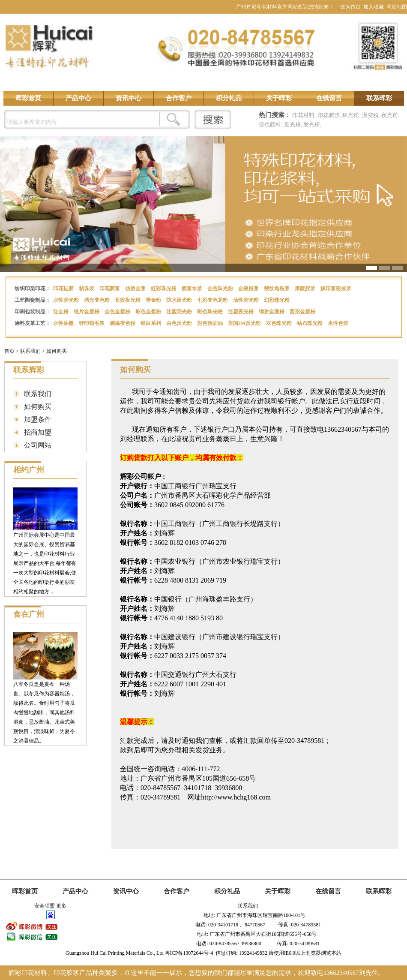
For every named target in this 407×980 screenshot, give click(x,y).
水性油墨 (64, 323)
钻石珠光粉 (310, 323)
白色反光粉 (180, 323)
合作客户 (179, 98)
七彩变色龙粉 (213, 300)
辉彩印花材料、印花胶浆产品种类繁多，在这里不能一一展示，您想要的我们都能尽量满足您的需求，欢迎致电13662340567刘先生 (193, 973)
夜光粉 (390, 115)
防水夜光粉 (180, 300)
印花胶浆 (329, 115)
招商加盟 (38, 432)
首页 (9, 351)
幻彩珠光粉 (277, 300)
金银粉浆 (249, 289)
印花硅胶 (64, 289)
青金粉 (154, 300)
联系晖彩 (379, 98)
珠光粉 (351, 115)
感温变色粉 (123, 323)
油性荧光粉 (247, 300)
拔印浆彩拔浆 (337, 289)
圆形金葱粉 (303, 312)
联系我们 (30, 351)
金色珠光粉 (221, 289)
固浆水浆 (193, 289)
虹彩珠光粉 (164, 289)
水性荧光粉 (67, 300)
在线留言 (329, 98)
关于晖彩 (279, 98)
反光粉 (292, 125)
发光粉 (312, 125)
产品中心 (78, 98)
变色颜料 (270, 125)
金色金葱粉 (118, 312)
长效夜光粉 (128, 300)
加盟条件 (38, 419)
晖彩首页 (28, 98)
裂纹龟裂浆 (277, 289)
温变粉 (370, 115)
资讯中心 (129, 98)
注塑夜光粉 (241, 312)
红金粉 (61, 312)
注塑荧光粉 (180, 312)
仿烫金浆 (136, 289)
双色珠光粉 (280, 323)
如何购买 (57, 351)
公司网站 (38, 445)
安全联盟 (45, 906)
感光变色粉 (97, 300)
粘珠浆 (87, 289)
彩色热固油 (211, 323)
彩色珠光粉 (211, 312)
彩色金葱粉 (149, 312)
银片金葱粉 (87, 312)
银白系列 (151, 323)
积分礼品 (229, 98)
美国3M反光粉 (245, 323)
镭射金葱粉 (272, 312)
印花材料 (303, 115)
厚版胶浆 (306, 289)
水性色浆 (339, 323)
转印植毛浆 (92, 323)
